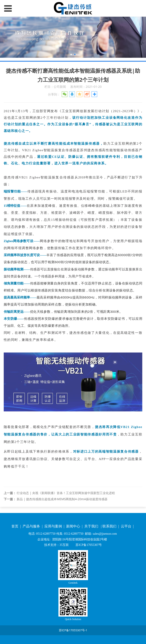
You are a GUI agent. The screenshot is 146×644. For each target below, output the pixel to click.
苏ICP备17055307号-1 (73, 630)
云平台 (127, 526)
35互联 (64, 545)
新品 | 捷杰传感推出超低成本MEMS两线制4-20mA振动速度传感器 (62, 499)
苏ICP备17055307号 (88, 545)
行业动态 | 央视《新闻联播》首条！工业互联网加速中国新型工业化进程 (66, 493)
